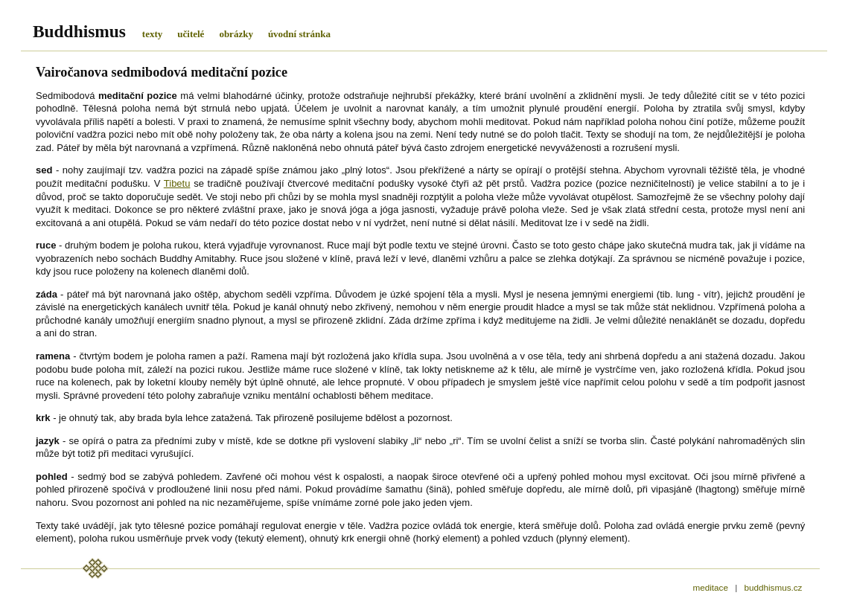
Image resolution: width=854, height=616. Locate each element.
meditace (711, 587)
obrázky (236, 34)
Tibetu (177, 183)
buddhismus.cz (773, 587)
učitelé (191, 34)
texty (152, 34)
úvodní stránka (299, 34)
